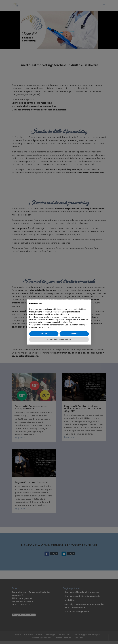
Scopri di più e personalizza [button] (59, 339)
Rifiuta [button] (44, 334)
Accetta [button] (74, 334)
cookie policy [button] (63, 314)
